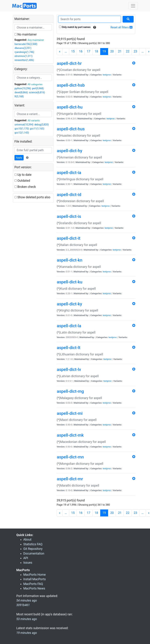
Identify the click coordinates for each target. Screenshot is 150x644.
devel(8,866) (21, 92)
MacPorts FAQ (33, 584)
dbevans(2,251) (23, 48)
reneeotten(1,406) (24, 60)
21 (120, 51)
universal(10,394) (24, 125)
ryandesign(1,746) (24, 52)
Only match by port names (75, 27)
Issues (28, 563)
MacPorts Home (35, 575)
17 (89, 51)
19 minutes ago (27, 633)
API (26, 558)
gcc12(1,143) (22, 133)
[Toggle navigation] (133, 6)
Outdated (22, 181)
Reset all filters (121, 27)
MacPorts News (34, 588)
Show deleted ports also (32, 197)
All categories (35, 84)
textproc (107, 75)
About (28, 540)
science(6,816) (37, 92)
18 (96, 51)
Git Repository (33, 549)
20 (112, 51)
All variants (34, 121)
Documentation (34, 553)
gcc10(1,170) (22, 129)
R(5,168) (19, 96)
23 (136, 51)
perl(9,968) (38, 88)
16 (81, 51)
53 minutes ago (27, 619)
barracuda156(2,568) (26, 44)
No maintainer (26, 34)
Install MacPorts (35, 579)
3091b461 (23, 605)
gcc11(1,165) (37, 129)
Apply (19, 158)
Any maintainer (36, 40)
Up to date (23, 175)
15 (73, 51)
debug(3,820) (42, 125)
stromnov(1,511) (24, 56)
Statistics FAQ (33, 544)
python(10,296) (23, 88)
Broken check (25, 187)
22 (128, 51)
